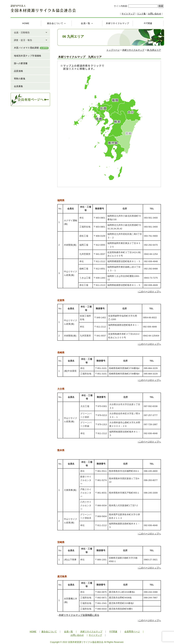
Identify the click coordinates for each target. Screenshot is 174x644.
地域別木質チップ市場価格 (28, 56)
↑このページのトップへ (149, 292)
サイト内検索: (121, 6)
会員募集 (19, 86)
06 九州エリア (154, 50)
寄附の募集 (20, 79)
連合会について (55, 23)
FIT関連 (148, 23)
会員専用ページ (132, 632)
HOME (26, 23)
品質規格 (19, 71)
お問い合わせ (155, 14)
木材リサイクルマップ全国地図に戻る (79, 615)
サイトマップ (128, 14)
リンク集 (141, 14)
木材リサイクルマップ (118, 23)
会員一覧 (86, 23)
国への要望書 (21, 63)
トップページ (113, 50)
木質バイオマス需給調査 (31, 48)
